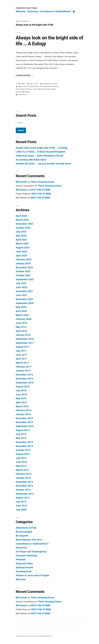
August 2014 (23, 454)
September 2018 (25, 339)
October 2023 (23, 271)
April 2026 (21, 216)
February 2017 (24, 367)
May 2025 (21, 236)
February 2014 (24, 474)
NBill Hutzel (26, 92)
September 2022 (25, 279)
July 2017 (21, 351)
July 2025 (21, 232)
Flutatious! (29, 89)
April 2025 (21, 240)
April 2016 (21, 402)
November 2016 (24, 379)
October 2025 (23, 228)
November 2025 (24, 224)
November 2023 (24, 267)
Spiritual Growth (24, 567)
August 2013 (23, 498)
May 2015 (21, 438)
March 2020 (22, 315)
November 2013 (24, 486)
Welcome (21, 11)
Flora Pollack (20, 89)
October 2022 (23, 275)
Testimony (33, 11)
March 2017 (22, 363)
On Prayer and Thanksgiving (31, 552)
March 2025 (22, 244)
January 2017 (23, 371)
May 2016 (21, 398)
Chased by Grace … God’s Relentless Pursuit (39, 156)
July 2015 (21, 434)
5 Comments (22, 95)
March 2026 (22, 220)
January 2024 (23, 263)
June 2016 (21, 394)
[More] (74, 12)
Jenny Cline (37, 89)
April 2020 (21, 311)
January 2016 (23, 414)
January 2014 (23, 478)
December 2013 (24, 482)
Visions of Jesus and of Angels (32, 575)
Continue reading (25, 75)
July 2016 (21, 390)
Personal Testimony (27, 556)
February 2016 (24, 410)
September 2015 (25, 426)
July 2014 (21, 458)
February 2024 (24, 259)
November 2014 (24, 446)
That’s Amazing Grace (42, 182)
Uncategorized (24, 571)
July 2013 (21, 502)
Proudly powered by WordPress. (41, 636)
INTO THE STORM (40, 190)
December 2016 (24, 375)
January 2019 (23, 335)
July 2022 (21, 283)
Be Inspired (46, 84)
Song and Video (24, 563)
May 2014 (21, 466)
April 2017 (21, 359)
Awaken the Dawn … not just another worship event (43, 164)
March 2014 (22, 470)
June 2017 (21, 355)
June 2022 (21, 287)
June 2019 (21, 323)
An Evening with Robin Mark (31, 160)
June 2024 (21, 252)
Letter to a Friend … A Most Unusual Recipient (40, 152)
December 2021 (24, 291)
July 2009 (21, 510)
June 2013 (21, 506)
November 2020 (24, 299)
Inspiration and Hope (26, 8)
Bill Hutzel (22, 84)
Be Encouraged (24, 532)
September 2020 (25, 303)
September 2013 (25, 494)
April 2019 (21, 331)
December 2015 (24, 418)
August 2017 (23, 347)
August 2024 (23, 248)
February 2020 (24, 319)
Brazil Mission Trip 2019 (29, 540)
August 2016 (23, 386)
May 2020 (21, 307)
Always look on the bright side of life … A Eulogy (42, 148)
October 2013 (23, 490)
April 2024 (21, 256)
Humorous (21, 548)
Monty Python (46, 89)
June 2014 (21, 462)
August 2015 (23, 430)
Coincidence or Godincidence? (55, 11)
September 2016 (25, 383)
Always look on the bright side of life (30, 86)
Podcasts (54, 84)
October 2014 (23, 450)
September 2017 (25, 343)
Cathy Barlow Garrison (51, 86)
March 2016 (22, 406)
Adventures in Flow (26, 528)
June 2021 (21, 295)
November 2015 (24, 422)
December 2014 (24, 442)
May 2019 (21, 327)
